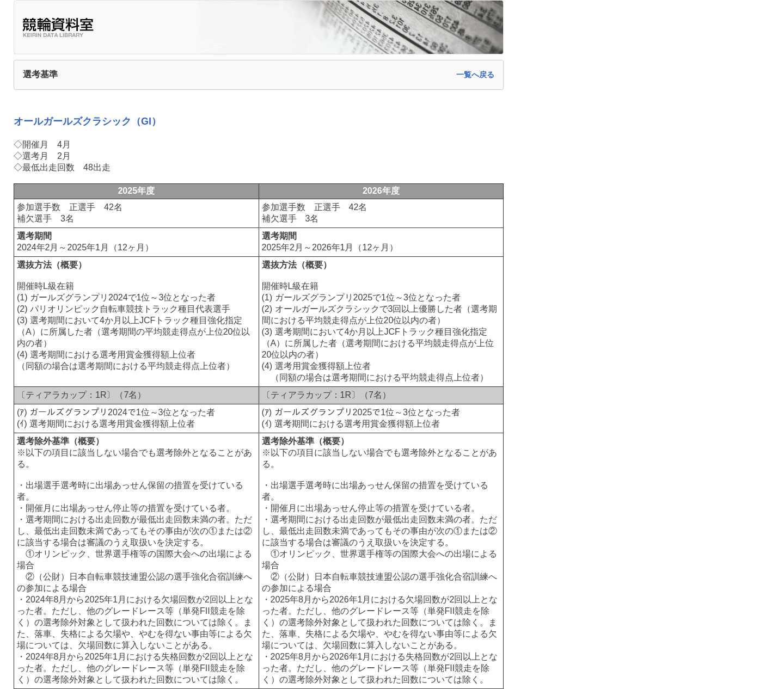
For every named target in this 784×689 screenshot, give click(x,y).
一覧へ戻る (475, 75)
